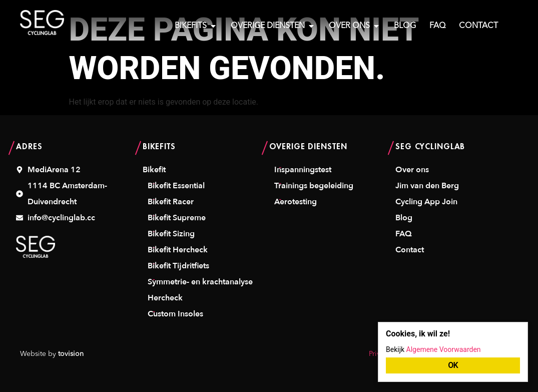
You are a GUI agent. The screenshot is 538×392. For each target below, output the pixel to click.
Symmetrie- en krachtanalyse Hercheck (200, 290)
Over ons (412, 170)
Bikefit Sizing (171, 234)
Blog (404, 218)
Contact (410, 250)
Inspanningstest (303, 170)
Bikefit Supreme (177, 218)
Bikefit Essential (176, 186)
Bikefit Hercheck (178, 250)
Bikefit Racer (171, 202)
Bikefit (154, 170)
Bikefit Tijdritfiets (178, 266)
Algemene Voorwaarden (444, 349)
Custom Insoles (175, 314)
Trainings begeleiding (314, 186)
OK (453, 365)
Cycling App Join (426, 202)
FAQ (404, 234)
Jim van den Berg (427, 186)
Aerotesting (296, 202)
